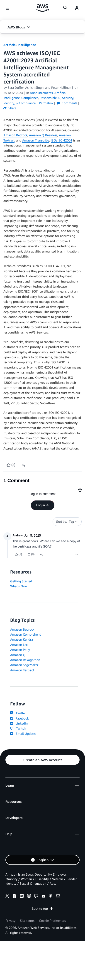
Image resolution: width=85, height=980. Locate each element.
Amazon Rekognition (25, 660)
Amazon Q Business (43, 135)
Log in (42, 505)
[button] (42, 27)
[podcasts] (51, 897)
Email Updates (23, 734)
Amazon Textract (22, 670)
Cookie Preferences (52, 921)
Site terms (27, 921)
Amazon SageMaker (24, 665)
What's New (19, 586)
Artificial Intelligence (20, 45)
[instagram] (29, 897)
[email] (58, 897)
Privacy (10, 921)
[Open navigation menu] (7, 8)
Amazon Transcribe (36, 140)
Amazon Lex (19, 645)
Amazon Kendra (22, 639)
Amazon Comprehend (26, 634)
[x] (7, 897)
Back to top (42, 908)
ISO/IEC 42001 (62, 140)
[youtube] (44, 897)
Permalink (46, 103)
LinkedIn (19, 723)
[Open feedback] (80, 490)
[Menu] (77, 554)
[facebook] (15, 897)
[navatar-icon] (77, 8)
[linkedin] (22, 897)
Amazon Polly (20, 650)
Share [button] (10, 108)
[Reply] (31, 554)
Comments (67, 103)
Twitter (18, 713)
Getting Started (21, 581)
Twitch (18, 728)
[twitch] (36, 897)
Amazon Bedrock (15, 135)
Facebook (19, 718)
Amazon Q (18, 655)
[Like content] (11, 465)
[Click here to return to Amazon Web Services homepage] (42, 8)
